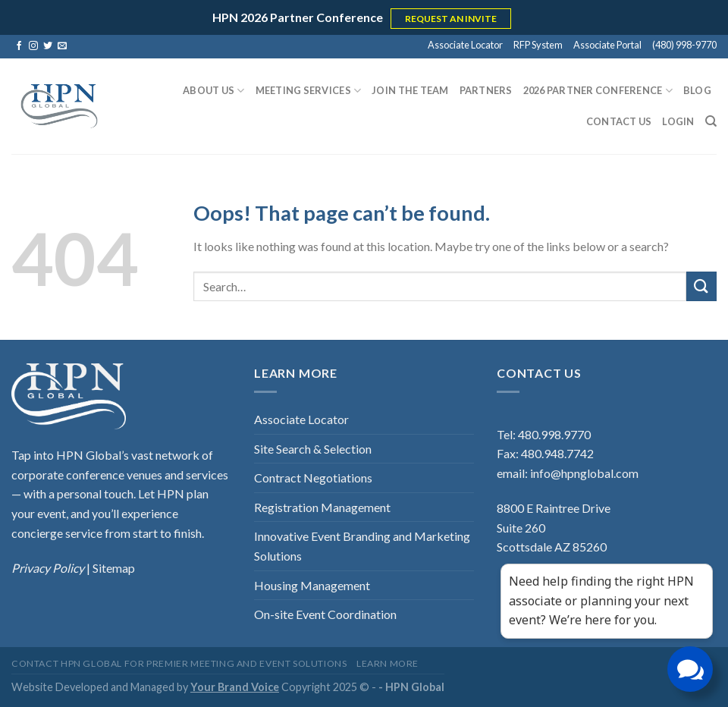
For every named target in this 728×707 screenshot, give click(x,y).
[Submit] (701, 286)
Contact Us (619, 121)
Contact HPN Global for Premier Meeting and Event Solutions (179, 663)
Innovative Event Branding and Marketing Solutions (362, 546)
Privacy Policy (49, 568)
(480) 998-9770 (684, 45)
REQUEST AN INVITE (451, 19)
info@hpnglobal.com (584, 473)
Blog (697, 90)
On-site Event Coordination (325, 614)
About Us (214, 91)
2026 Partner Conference (598, 91)
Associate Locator (465, 45)
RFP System (538, 45)
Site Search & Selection (313, 449)
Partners (486, 90)
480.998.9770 (554, 434)
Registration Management (322, 507)
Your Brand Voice (235, 687)
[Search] (711, 121)
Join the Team (410, 90)
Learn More (388, 663)
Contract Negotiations (313, 478)
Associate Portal (607, 45)
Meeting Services (309, 91)
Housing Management (312, 585)
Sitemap (114, 568)
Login (678, 121)
